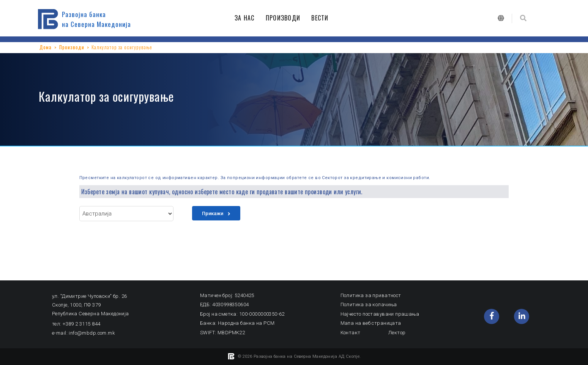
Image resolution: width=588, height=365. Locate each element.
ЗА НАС (247, 18)
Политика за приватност (371, 295)
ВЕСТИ (322, 18)
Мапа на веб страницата (371, 323)
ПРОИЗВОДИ (285, 18)
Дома (46, 47)
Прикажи (216, 213)
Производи (72, 47)
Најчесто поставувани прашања (380, 314)
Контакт (351, 333)
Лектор (397, 333)
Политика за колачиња (369, 304)
